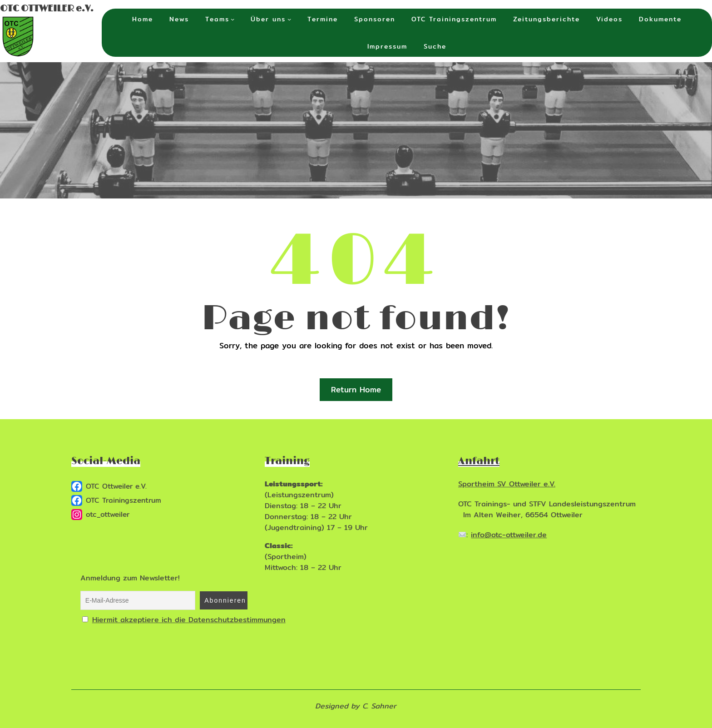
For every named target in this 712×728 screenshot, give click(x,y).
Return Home (356, 389)
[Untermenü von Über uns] (289, 19)
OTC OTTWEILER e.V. (47, 9)
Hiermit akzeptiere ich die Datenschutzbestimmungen (189, 620)
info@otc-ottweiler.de (509, 535)
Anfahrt (479, 461)
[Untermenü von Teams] (232, 19)
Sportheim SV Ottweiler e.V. (507, 484)
